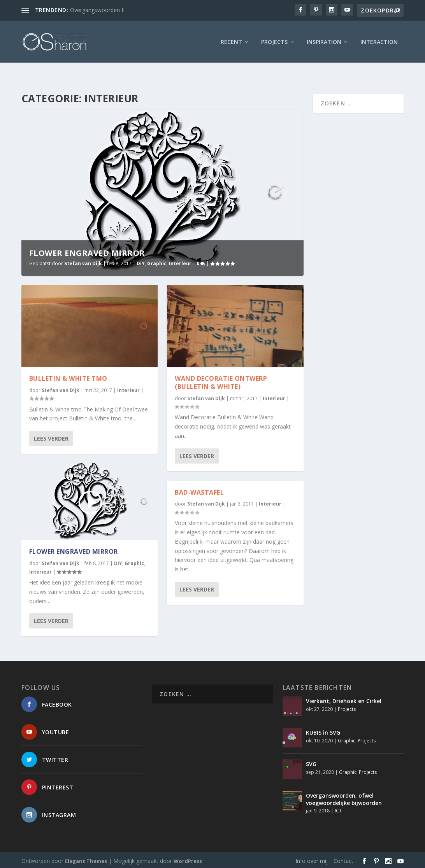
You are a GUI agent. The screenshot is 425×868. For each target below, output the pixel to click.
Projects (274, 41)
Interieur (180, 262)
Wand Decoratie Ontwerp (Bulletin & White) (221, 381)
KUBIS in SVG (323, 731)
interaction (379, 41)
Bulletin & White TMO (68, 377)
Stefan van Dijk (83, 262)
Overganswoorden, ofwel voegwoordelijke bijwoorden (344, 797)
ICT (338, 809)
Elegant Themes (86, 859)
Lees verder (51, 437)
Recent (231, 41)
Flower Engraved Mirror (87, 251)
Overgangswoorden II (97, 10)
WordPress (188, 859)
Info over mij (312, 859)
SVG (311, 762)
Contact (343, 859)
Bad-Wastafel (199, 490)
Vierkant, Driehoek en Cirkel (344, 699)
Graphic (157, 262)
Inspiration (324, 41)
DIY (141, 262)
